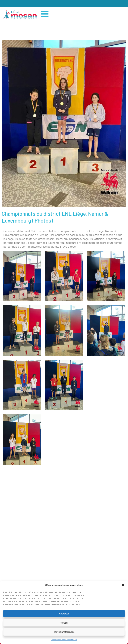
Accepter (64, 613)
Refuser (64, 623)
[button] (123, 585)
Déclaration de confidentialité (64, 639)
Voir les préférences (64, 632)
